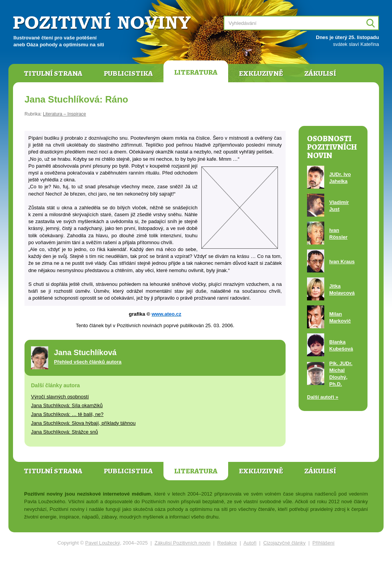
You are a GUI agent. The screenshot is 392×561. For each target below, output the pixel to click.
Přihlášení (323, 543)
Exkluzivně (261, 73)
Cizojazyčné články (285, 543)
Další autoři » (323, 397)
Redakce (227, 543)
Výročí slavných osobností (60, 397)
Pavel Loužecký (103, 543)
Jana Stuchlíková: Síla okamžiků (67, 405)
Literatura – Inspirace (65, 114)
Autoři (250, 543)
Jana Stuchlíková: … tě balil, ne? (67, 414)
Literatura (196, 72)
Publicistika (128, 73)
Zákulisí (320, 73)
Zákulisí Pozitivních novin (183, 543)
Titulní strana (53, 73)
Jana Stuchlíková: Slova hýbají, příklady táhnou (83, 423)
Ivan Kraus (342, 262)
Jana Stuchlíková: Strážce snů (65, 432)
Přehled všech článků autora (88, 362)
